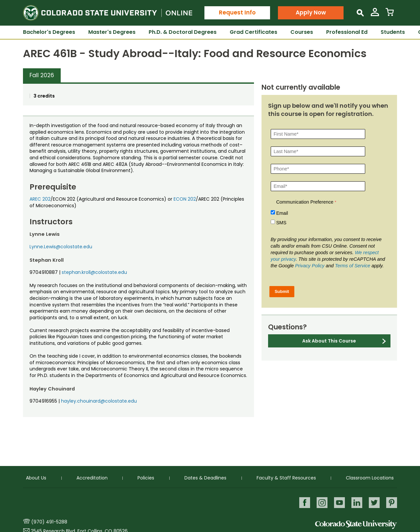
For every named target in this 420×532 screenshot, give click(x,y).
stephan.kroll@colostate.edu (94, 272)
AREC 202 (40, 199)
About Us (36, 477)
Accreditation (92, 477)
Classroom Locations (370, 477)
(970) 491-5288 (49, 522)
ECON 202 (185, 199)
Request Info (237, 12)
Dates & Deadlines (205, 477)
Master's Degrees (112, 32)
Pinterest (392, 502)
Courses (302, 32)
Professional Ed (347, 32)
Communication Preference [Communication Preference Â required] (305, 202)
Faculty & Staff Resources (286, 477)
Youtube (338, 502)
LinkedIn (356, 502)
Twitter (374, 502)
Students (393, 32)
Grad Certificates (253, 32)
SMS (281, 223)
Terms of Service (353, 266)
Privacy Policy (310, 266)
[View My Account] (375, 15)
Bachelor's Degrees (49, 32)
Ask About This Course (329, 341)
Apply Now (311, 12)
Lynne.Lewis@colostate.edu (61, 247)
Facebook (303, 502)
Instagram (321, 502)
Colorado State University (356, 525)
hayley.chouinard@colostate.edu (99, 401)
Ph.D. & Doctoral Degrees (183, 32)
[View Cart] (390, 15)
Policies (146, 477)
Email (282, 213)
